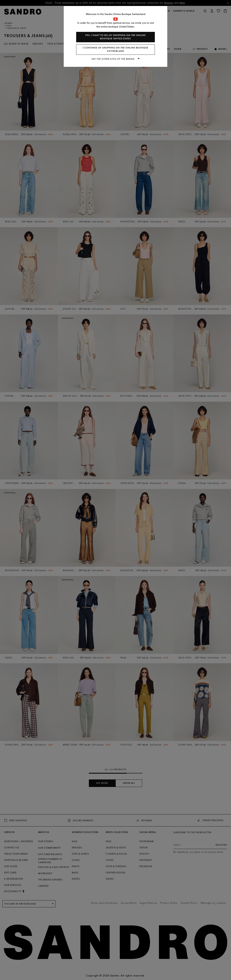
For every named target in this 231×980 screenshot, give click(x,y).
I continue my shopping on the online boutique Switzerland (116, 49)
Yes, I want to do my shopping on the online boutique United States (115, 37)
